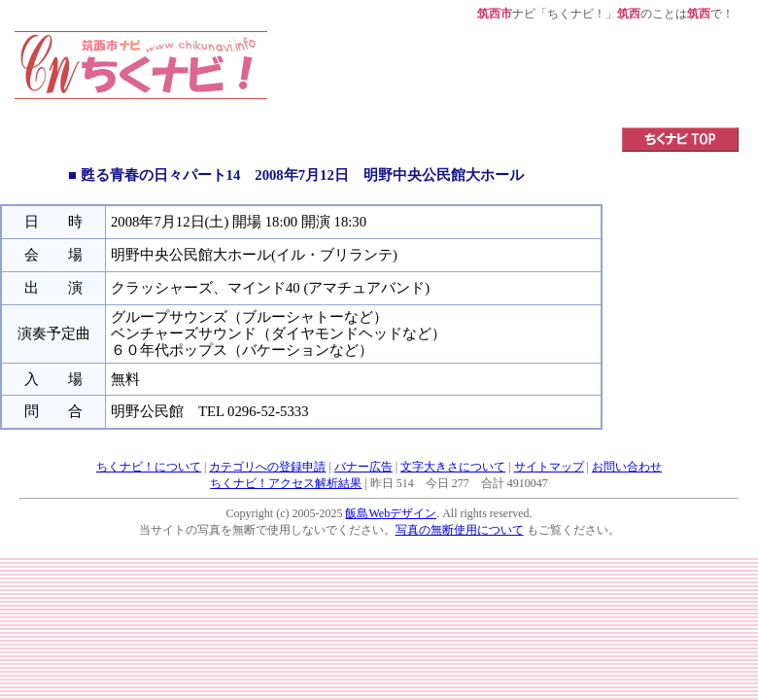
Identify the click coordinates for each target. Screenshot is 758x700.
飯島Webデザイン (391, 513)
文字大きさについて (453, 467)
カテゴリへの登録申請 (267, 467)
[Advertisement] (503, 75)
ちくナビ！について (149, 467)
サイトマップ (549, 467)
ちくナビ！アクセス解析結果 (286, 483)
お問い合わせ (627, 467)
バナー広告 (363, 467)
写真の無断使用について (460, 530)
